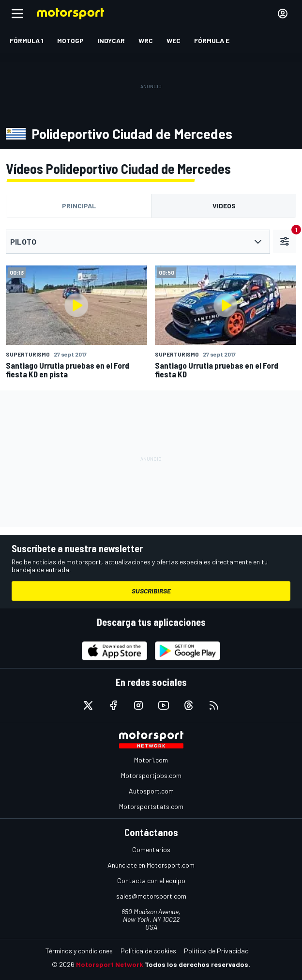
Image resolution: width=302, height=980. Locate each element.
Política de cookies (148, 951)
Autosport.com (151, 791)
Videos (224, 206)
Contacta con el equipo (151, 880)
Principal (79, 206)
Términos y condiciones (79, 951)
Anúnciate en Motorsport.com (151, 865)
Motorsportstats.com (151, 806)
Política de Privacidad (216, 951)
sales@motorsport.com (151, 896)
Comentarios (151, 849)
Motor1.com (151, 760)
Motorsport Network (110, 964)
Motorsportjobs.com (151, 775)
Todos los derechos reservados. (197, 964)
